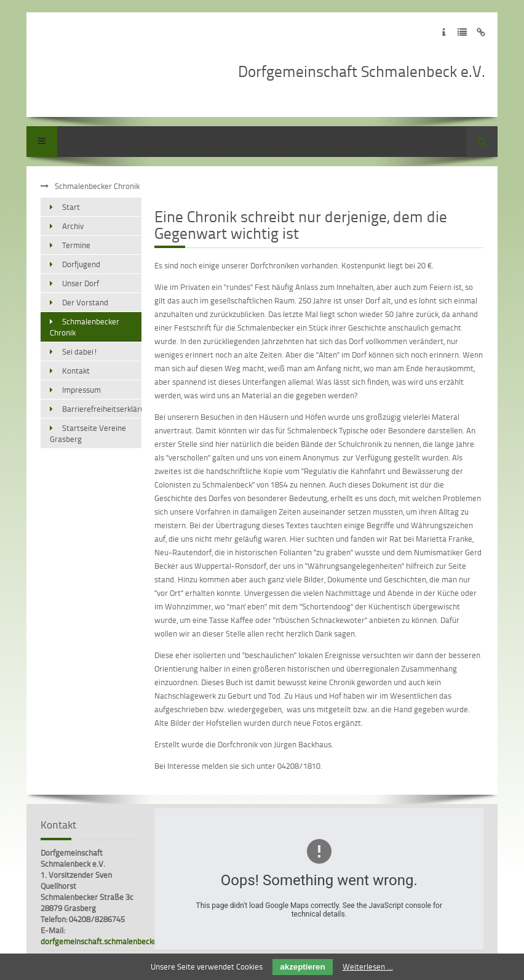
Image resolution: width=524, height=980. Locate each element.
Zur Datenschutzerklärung (462, 32)
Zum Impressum (444, 32)
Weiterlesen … (368, 966)
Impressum (81, 390)
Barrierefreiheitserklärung (102, 409)
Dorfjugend (81, 264)
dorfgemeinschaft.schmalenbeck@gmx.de (113, 941)
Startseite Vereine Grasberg (88, 433)
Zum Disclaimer (481, 32)
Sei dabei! (80, 351)
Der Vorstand (85, 302)
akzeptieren (302, 967)
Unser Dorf (81, 283)
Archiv (73, 226)
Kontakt (76, 371)
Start (71, 207)
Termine (76, 245)
